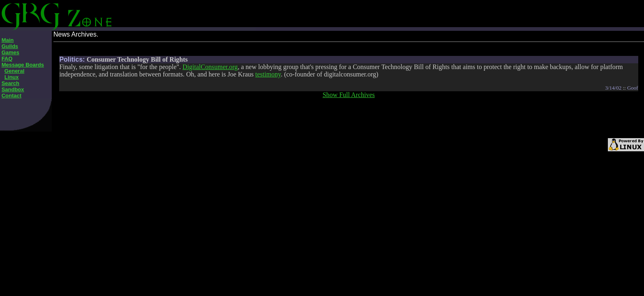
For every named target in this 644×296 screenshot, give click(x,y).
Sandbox (13, 89)
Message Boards (23, 65)
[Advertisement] (213, 12)
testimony (268, 74)
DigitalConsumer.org (210, 67)
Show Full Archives (348, 95)
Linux (12, 77)
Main (8, 40)
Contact (11, 96)
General (14, 71)
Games (10, 52)
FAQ (7, 59)
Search (10, 83)
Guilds (10, 46)
